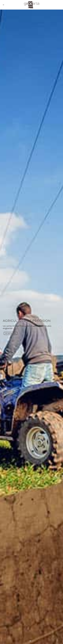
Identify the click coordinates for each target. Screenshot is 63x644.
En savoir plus (11, 333)
